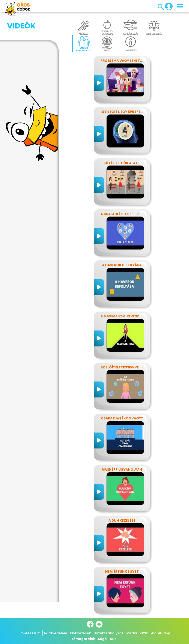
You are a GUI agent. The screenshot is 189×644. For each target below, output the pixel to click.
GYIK (144, 633)
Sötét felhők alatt (122, 163)
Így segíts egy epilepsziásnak (128, 112)
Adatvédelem (55, 633)
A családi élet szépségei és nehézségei (136, 214)
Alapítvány (160, 633)
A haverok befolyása (122, 265)
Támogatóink (83, 639)
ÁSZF (114, 639)
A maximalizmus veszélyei (124, 316)
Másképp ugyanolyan (122, 470)
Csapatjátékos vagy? (122, 418)
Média (132, 633)
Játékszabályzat (109, 633)
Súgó (102, 639)
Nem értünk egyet (122, 572)
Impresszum (30, 633)
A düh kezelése (122, 521)
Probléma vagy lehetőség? (126, 61)
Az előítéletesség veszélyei (126, 367)
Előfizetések (81, 633)
